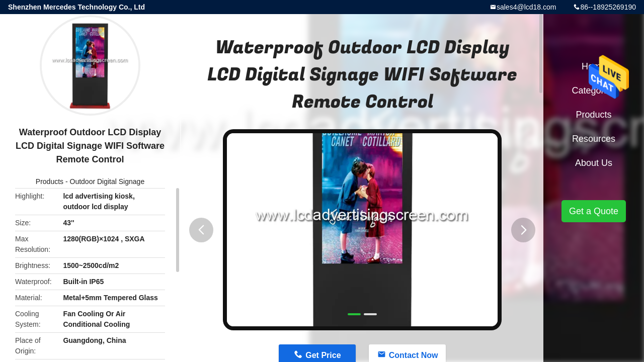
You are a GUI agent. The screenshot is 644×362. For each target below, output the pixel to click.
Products (50, 182)
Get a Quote (594, 211)
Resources (594, 139)
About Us (594, 163)
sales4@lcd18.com (527, 7)
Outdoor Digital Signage (107, 182)
